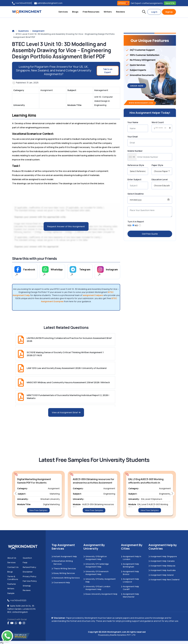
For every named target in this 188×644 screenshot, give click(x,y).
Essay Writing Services (63, 573)
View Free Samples (38, 510)
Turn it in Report (136, 222)
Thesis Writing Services (64, 568)
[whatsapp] (16, 623)
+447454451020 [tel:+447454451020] (22, 3)
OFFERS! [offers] (123, 3)
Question (27, 558)
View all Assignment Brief (66, 412)
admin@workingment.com (48, 3)
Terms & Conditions (13, 578)
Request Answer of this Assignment (66, 226)
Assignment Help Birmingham (130, 565)
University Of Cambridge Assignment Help (96, 565)
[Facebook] (8, 623)
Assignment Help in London (131, 558)
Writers (108, 12)
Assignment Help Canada (161, 561)
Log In (154, 12)
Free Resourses (91, 12)
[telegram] (20, 623)
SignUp (169, 12)
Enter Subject (134, 179)
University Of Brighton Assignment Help (95, 558)
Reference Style (136, 165)
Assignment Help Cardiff (130, 588)
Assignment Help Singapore (163, 556)
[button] (144, 12)
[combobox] (132, 157)
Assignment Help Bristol (130, 573)
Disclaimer (28, 572)
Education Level (160, 179)
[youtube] (12, 623)
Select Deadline (136, 194)
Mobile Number (135, 151)
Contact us (13, 567)
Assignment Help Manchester (130, 595)
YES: (130, 225)
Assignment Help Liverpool (130, 580)
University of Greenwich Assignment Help (96, 573)
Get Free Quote (150, 234)
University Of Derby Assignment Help (100, 580)
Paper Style (157, 165)
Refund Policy (29, 567)
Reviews (120, 12)
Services (63, 12)
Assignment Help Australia (162, 570)
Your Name (133, 122)
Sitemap (27, 586)
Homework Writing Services (66, 578)
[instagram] (24, 623)
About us (12, 558)
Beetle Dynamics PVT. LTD (123, 635)
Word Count (158, 122)
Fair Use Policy (30, 581)
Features (12, 584)
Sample (11, 593)
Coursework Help (61, 582)
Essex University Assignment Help (100, 594)
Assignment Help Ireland (161, 575)
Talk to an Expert (108, 71)
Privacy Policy (30, 576)
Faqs (25, 562)
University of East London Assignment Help (97, 588)
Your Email (133, 137)
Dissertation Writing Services (62, 562)
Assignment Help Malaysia (162, 566)
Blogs (75, 12)
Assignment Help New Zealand (164, 579)
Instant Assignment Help (64, 556)
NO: (137, 225)
